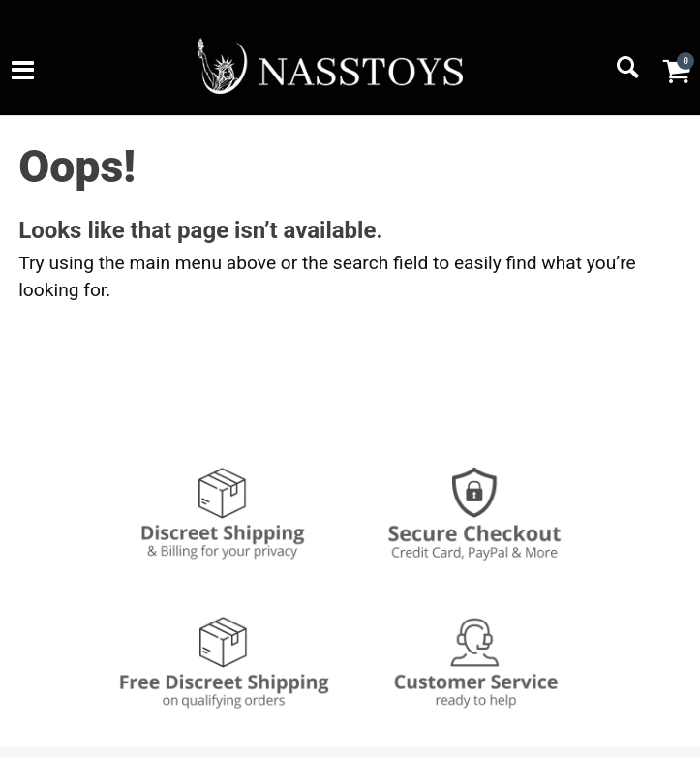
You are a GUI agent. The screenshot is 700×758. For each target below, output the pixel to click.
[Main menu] (23, 73)
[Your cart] (676, 71)
